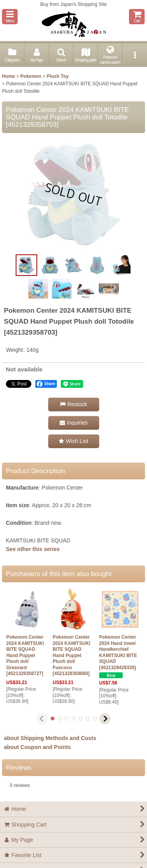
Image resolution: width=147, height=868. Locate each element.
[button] (10, 17)
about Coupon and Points (37, 747)
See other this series (33, 549)
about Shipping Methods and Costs (50, 738)
